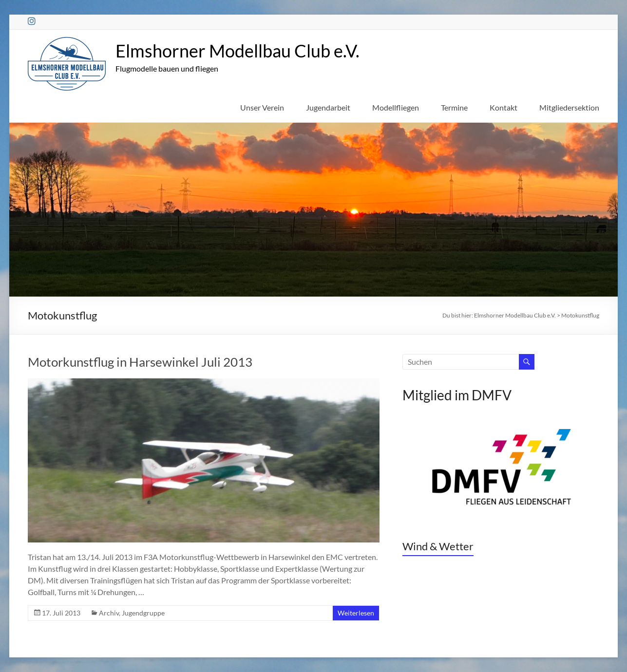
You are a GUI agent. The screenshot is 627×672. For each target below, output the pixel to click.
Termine (454, 107)
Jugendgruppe (143, 613)
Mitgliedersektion (569, 107)
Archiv (109, 613)
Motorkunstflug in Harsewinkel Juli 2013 (140, 362)
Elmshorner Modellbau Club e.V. (237, 51)
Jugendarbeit (328, 107)
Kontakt (503, 107)
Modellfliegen (396, 107)
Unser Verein (262, 107)
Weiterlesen (356, 613)
